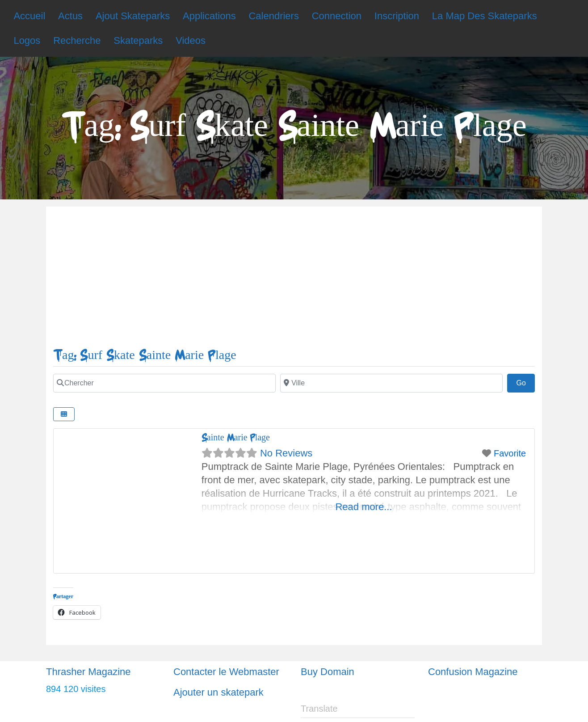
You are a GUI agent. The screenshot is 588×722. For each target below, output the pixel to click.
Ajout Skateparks (133, 16)
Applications (209, 16)
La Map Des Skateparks (485, 16)
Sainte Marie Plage (236, 437)
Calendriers (274, 16)
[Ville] (391, 383)
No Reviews (286, 453)
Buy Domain (328, 672)
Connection (337, 16)
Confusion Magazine (473, 672)
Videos (191, 40)
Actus (70, 16)
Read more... (363, 507)
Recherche (77, 40)
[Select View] (64, 414)
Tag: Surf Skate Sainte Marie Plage (145, 355)
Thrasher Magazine (88, 672)
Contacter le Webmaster (226, 672)
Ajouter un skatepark (218, 692)
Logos (27, 40)
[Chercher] (164, 383)
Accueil (29, 16)
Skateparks (138, 40)
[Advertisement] (294, 281)
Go (525, 382)
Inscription (397, 16)
